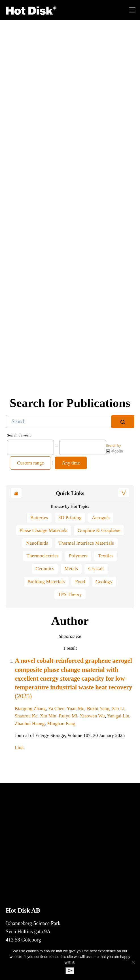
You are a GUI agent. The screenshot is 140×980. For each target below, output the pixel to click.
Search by (114, 448)
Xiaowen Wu (92, 716)
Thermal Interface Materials (86, 543)
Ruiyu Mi (68, 716)
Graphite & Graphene (99, 530)
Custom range (30, 463)
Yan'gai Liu (118, 716)
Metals (71, 569)
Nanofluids (37, 543)
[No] (133, 962)
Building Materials (46, 582)
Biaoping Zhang (30, 709)
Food (80, 582)
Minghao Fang (61, 724)
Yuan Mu (76, 709)
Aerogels (101, 518)
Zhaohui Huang (30, 724)
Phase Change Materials (44, 530)
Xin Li (118, 709)
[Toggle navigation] (132, 10)
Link (21, 748)
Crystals (96, 569)
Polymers (78, 556)
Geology (104, 582)
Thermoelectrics (42, 556)
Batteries (39, 518)
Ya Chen (56, 709)
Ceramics (45, 569)
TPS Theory (70, 594)
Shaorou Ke (26, 716)
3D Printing (70, 518)
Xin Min (48, 716)
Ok (70, 971)
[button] (124, 493)
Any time (71, 463)
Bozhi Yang (98, 709)
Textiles (106, 556)
